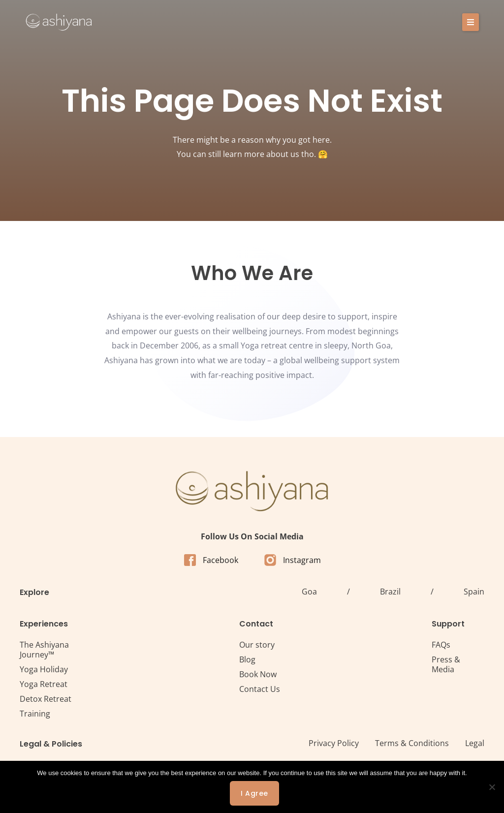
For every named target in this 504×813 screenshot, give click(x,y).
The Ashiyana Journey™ (44, 650)
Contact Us (260, 689)
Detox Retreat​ (46, 699)
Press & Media (446, 664)
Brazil (390, 592)
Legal (475, 743)
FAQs (441, 645)
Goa (309, 592)
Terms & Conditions (412, 743)
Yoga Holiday (44, 669)
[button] (471, 22)
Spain (474, 592)
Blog (247, 659)
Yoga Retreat (44, 684)
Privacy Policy (334, 743)
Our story (257, 645)
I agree (254, 793)
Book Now (258, 674)
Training (35, 714)
